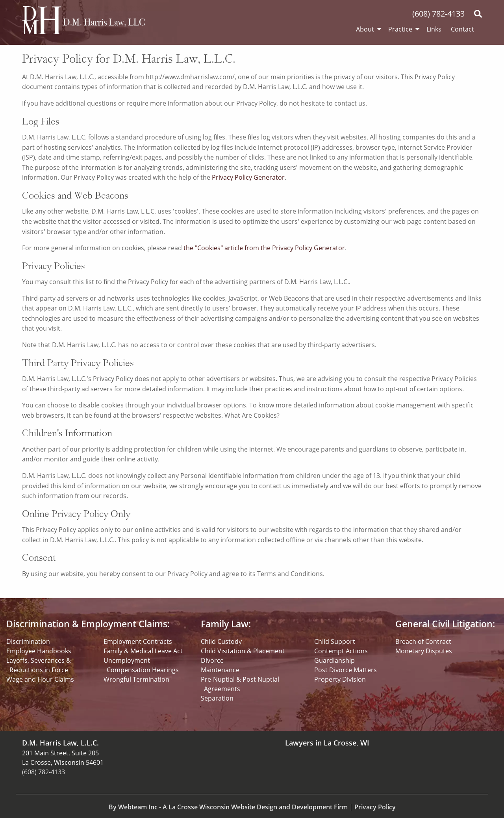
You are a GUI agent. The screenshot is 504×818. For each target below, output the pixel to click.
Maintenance (220, 670)
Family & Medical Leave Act (143, 651)
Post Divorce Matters (346, 670)
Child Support (335, 641)
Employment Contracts (138, 641)
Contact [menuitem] (462, 29)
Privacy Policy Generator (248, 177)
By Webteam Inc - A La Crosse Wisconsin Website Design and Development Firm (228, 807)
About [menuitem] (365, 29)
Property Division (340, 679)
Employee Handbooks (39, 651)
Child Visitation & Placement (243, 651)
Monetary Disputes (424, 651)
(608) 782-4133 (438, 14)
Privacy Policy (375, 807)
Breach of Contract (423, 641)
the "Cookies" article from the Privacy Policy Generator (264, 248)
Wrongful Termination (136, 679)
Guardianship (334, 660)
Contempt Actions (341, 651)
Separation (217, 698)
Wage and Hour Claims (40, 679)
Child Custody (221, 641)
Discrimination (28, 641)
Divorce (212, 660)
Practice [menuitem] (400, 29)
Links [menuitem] (434, 29)
